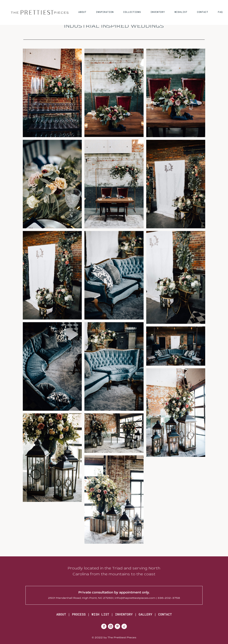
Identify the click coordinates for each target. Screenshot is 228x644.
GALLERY (145, 614)
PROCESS (79, 614)
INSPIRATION (105, 12)
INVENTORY (158, 12)
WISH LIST (100, 614)
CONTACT (203, 12)
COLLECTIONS (132, 12)
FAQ (220, 12)
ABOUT (82, 12)
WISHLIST (181, 12)
